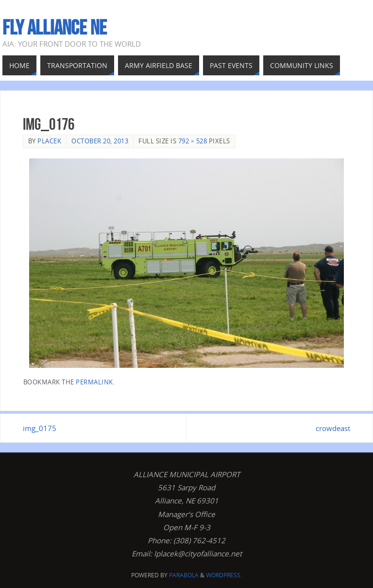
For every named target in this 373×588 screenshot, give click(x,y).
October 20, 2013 (100, 141)
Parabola (184, 575)
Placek (49, 141)
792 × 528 (193, 141)
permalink (94, 382)
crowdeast (333, 428)
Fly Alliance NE (55, 27)
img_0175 (40, 428)
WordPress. (224, 575)
